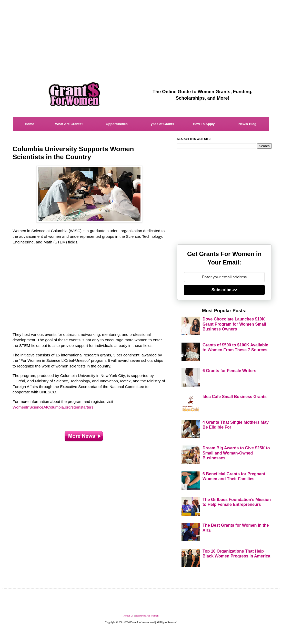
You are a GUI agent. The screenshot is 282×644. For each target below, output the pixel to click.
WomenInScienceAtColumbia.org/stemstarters (53, 407)
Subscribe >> (224, 290)
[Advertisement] (141, 36)
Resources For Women (147, 616)
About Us (129, 616)
